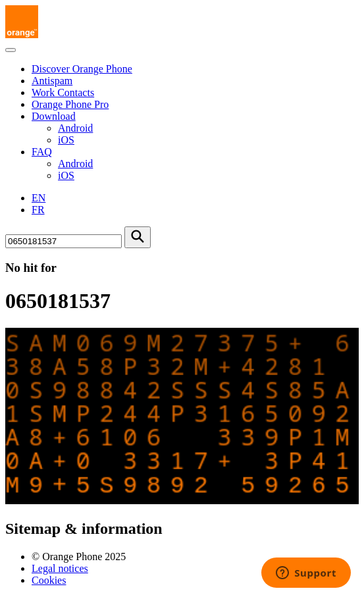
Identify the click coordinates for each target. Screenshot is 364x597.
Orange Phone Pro (70, 104)
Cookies (49, 580)
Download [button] (54, 116)
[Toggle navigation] (11, 50)
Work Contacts (63, 92)
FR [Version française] (38, 210)
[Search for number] (64, 241)
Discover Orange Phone (82, 69)
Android (75, 128)
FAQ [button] (42, 152)
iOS (66, 140)
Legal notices (60, 568)
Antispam (52, 81)
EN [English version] (39, 198)
